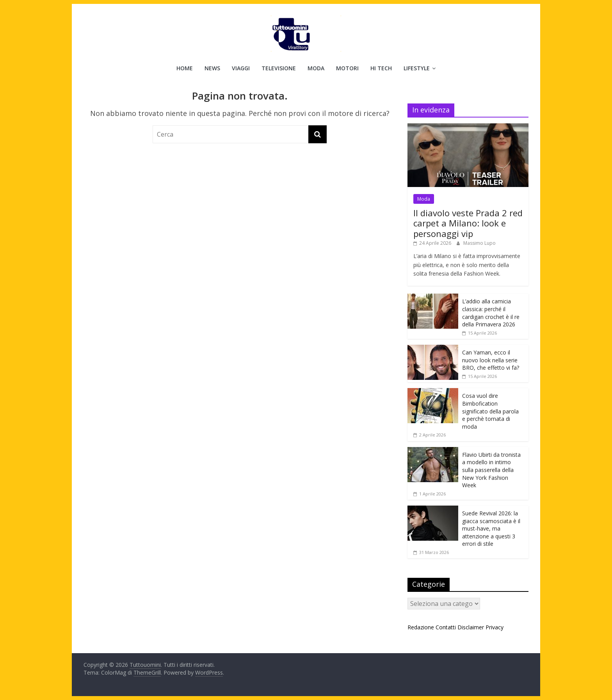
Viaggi (241, 68)
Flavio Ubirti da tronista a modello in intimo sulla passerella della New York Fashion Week (491, 470)
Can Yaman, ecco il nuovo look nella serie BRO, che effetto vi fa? (491, 360)
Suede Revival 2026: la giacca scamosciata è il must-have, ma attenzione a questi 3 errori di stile (491, 528)
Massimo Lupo (479, 243)
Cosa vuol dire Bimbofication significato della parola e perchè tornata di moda (490, 411)
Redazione (421, 627)
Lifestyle (417, 68)
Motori (347, 68)
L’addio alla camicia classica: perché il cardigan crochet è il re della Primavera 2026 (491, 313)
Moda (316, 68)
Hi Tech (381, 68)
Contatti (446, 627)
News (212, 68)
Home (185, 68)
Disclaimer (471, 627)
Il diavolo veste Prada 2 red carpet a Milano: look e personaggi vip (468, 223)
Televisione (279, 68)
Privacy (495, 627)
